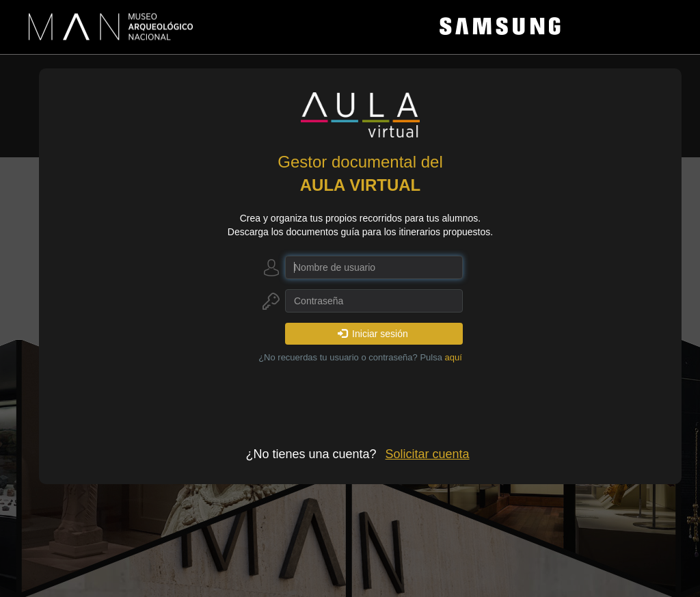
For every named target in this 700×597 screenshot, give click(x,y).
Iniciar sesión (373, 334)
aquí (454, 357)
